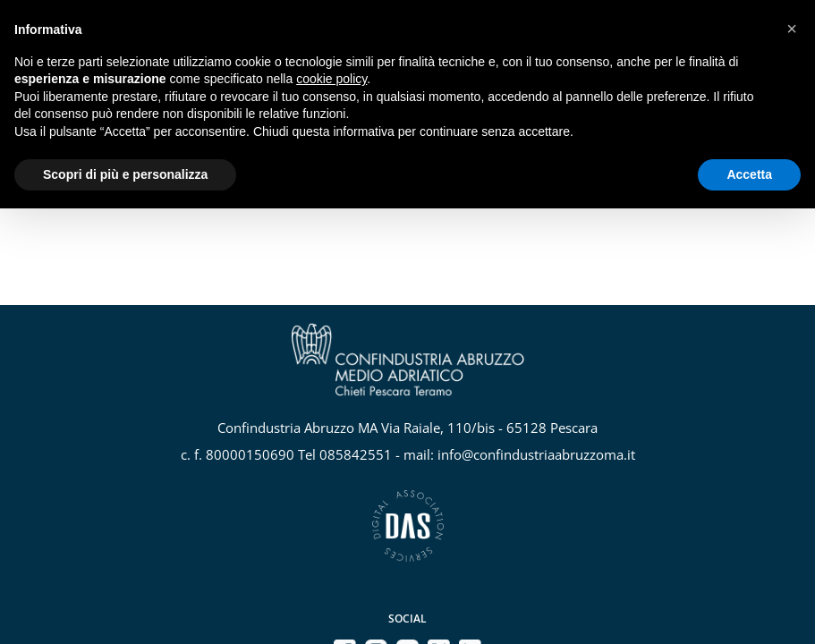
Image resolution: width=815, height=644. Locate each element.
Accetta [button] (749, 174)
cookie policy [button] (331, 79)
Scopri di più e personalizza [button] (125, 174)
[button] (792, 29)
